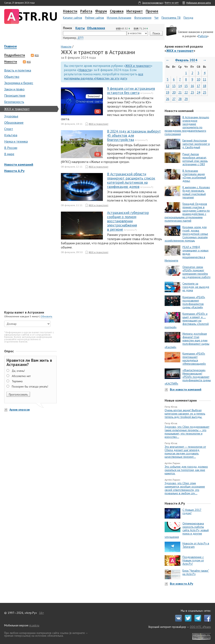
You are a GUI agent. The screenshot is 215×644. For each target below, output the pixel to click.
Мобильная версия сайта (199, 3)
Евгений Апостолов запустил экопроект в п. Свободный (196, 144)
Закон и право (14, 89)
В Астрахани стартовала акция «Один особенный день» (194, 176)
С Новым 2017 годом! (192, 511)
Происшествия (15, 95)
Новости (70, 11)
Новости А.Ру (14, 171)
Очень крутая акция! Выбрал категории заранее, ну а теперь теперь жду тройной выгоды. (185, 414)
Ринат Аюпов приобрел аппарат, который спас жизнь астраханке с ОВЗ (195, 159)
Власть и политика (18, 70)
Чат (156, 18)
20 (174, 92)
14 (180, 86)
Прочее (152, 11)
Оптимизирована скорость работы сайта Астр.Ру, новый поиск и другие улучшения (187, 530)
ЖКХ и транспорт (17, 109)
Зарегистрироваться (152, 3)
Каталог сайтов (73, 18)
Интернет (135, 11)
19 (168, 92)
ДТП (80, 38)
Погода (188, 18)
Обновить (47, 316)
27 (174, 99)
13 (174, 86)
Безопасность (14, 102)
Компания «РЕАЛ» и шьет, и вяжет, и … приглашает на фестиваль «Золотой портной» (187, 320)
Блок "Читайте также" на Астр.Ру (196, 572)
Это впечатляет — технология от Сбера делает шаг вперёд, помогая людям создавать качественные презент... (185, 452)
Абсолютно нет (21, 376)
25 (205, 92)
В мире (9, 154)
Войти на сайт (172, 3)
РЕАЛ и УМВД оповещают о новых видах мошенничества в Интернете (187, 254)
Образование (14, 122)
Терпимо (17, 381)
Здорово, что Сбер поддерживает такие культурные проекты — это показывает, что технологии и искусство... (187, 432)
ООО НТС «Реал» (200, 627)
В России (11, 148)
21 (180, 92)
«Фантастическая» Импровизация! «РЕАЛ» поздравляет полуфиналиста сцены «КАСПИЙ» (188, 377)
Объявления (96, 28)
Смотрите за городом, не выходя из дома (196, 287)
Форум (101, 11)
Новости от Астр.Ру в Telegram (196, 545)
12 (168, 86)
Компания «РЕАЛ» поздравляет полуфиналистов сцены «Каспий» (194, 302)
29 (186, 99)
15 (186, 86)
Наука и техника (16, 141)
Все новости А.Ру (182, 584)
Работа (86, 11)
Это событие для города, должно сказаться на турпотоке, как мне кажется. (186, 470)
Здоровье (11, 116)
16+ (41, 613)
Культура (11, 135)
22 (186, 92)
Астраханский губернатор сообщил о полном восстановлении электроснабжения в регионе (128, 221)
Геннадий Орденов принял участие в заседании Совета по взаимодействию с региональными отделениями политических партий (187, 212)
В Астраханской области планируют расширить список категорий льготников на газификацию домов (131, 180)
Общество (12, 77)
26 (168, 99)
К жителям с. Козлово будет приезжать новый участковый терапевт (196, 192)
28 (180, 99)
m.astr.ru (34, 625)
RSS (35, 55)
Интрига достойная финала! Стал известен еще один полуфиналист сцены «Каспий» (187, 340)
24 (198, 92)
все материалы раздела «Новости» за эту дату (104, 76)
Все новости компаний (186, 389)
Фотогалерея (143, 18)
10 (198, 79)
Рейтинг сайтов (94, 18)
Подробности (15, 55)
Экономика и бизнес (19, 83)
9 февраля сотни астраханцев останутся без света (131, 91)
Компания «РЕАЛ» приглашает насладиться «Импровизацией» (194, 359)
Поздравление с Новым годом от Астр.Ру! (193, 560)
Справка (117, 11)
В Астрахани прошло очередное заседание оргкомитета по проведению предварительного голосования (187, 126)
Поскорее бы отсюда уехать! (30, 386)
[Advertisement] (29, 242)
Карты (80, 28)
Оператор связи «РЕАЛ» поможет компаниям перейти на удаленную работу (197, 272)
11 (205, 79)
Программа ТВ (171, 18)
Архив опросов (20, 410)
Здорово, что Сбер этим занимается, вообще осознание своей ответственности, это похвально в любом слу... (185, 488)
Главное (10, 47)
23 (192, 92)
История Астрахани (119, 18)
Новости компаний (19, 164)
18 (205, 86)
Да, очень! (18, 371)
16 (192, 86)
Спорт (9, 129)
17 (198, 86)
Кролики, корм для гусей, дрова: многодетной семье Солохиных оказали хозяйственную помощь (186, 234)
